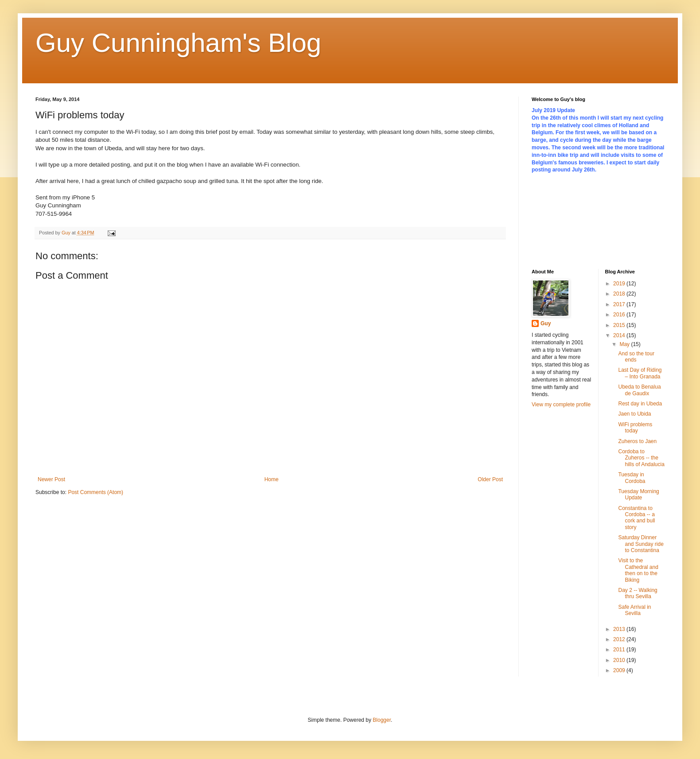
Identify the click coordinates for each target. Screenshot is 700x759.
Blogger (382, 720)
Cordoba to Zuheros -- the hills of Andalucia (641, 458)
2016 (620, 315)
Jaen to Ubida (634, 414)
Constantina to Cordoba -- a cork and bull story (636, 518)
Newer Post (51, 479)
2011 (620, 650)
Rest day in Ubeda (640, 404)
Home (272, 479)
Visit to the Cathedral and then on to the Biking (638, 570)
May (625, 344)
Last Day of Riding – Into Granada (640, 373)
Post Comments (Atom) (95, 492)
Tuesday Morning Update (638, 494)
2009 (620, 670)
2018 (620, 294)
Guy (546, 323)
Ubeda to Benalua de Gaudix (639, 390)
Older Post (490, 479)
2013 (620, 629)
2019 (620, 284)
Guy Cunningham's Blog (178, 43)
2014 (620, 335)
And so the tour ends (636, 357)
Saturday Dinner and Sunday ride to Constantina (641, 544)
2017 (620, 304)
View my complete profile (561, 405)
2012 (620, 639)
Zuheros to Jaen (637, 441)
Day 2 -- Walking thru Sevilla (638, 593)
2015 (620, 325)
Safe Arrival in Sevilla (634, 610)
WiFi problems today (635, 428)
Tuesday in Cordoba (632, 478)
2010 (620, 660)
